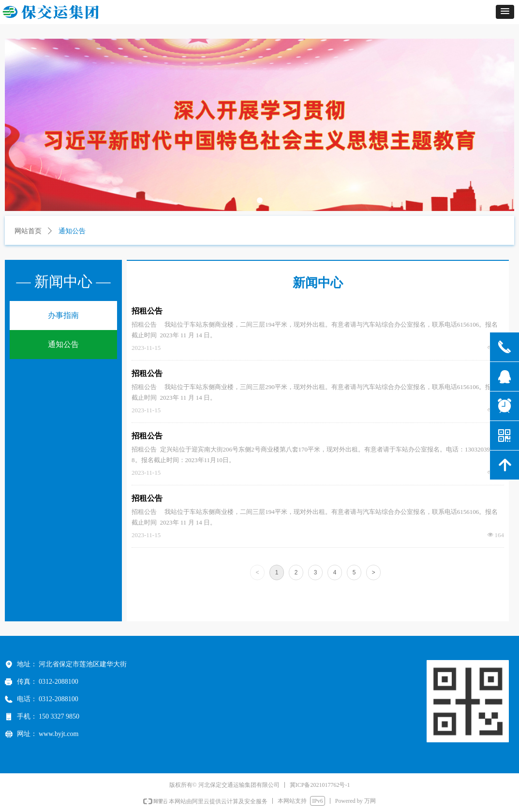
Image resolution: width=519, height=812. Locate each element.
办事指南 (63, 315)
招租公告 (147, 311)
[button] (505, 12)
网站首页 (28, 231)
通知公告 (63, 344)
